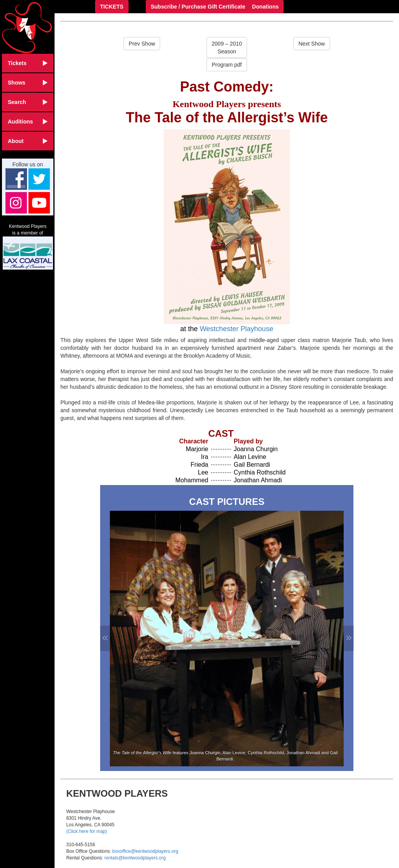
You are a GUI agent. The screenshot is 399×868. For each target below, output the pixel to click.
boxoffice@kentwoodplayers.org (145, 851)
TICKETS (112, 7)
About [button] (28, 141)
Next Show (312, 44)
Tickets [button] (28, 63)
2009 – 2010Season (227, 48)
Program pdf (227, 65)
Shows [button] (28, 83)
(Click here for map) (87, 831)
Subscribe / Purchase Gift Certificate (198, 7)
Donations (265, 7)
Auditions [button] (28, 122)
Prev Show (142, 44)
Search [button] (28, 102)
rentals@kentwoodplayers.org (135, 858)
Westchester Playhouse (237, 329)
